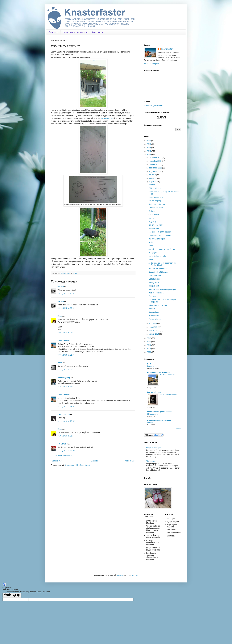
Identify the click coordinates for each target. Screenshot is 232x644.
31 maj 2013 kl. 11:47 (66, 387)
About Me (151, 423)
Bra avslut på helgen (157, 239)
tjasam (120, 575)
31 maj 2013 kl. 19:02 (66, 406)
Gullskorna (153, 211)
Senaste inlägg (57, 461)
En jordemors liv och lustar (159, 373)
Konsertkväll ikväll (156, 208)
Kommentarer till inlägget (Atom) (77, 465)
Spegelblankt (154, 286)
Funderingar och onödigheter (160, 235)
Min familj (98, 32)
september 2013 (156, 168)
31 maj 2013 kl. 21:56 (66, 436)
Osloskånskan (64, 414)
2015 (149, 148)
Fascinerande (154, 229)
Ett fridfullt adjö (154, 279)
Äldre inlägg (130, 461)
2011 (149, 342)
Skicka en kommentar (63, 456)
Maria (60, 363)
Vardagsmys (151, 461)
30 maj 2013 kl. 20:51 (66, 293)
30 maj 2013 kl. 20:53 (66, 308)
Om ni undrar (154, 215)
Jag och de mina (154, 392)
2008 (149, 352)
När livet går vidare (156, 225)
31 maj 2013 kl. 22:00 (66, 451)
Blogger (135, 575)
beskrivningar (107, 118)
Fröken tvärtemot (155, 188)
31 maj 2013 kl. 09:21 (66, 370)
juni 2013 (153, 178)
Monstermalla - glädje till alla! (160, 412)
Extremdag (153, 296)
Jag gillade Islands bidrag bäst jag (162, 249)
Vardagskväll (154, 316)
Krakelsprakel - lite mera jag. (159, 420)
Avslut (151, 242)
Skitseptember (153, 414)
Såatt (151, 246)
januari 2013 (154, 334)
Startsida (53, 32)
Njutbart (152, 185)
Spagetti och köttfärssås (158, 272)
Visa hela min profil (152, 64)
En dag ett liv (154, 283)
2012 (149, 338)
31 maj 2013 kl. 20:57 (66, 421)
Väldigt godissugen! (156, 293)
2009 (149, 349)
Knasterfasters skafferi (75, 32)
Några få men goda (154, 448)
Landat (151, 218)
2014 (149, 151)
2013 (149, 155)
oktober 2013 (154, 164)
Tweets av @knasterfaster (154, 106)
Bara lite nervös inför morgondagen (162, 289)
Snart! (151, 260)
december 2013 (155, 158)
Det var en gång (155, 201)
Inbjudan (152, 309)
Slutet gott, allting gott (157, 204)
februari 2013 (154, 330)
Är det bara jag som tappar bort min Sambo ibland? (163, 264)
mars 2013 (153, 327)
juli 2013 (153, 175)
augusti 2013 (154, 171)
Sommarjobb (154, 312)
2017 (149, 141)
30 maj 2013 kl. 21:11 (66, 333)
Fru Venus (62, 444)
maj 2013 (153, 182)
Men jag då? (153, 253)
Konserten (151, 366)
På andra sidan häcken (158, 305)
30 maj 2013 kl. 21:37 (66, 355)
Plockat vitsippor (155, 319)
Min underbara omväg (157, 256)
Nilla (149, 364)
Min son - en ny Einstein (158, 269)
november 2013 (155, 161)
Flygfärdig (152, 222)
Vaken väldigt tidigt (156, 197)
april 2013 (153, 323)
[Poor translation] (17, 595)
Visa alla (179, 428)
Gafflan (61, 287)
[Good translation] (7, 595)
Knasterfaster (63, 341)
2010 (149, 345)
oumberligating (64, 378)
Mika (60, 316)
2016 (149, 144)
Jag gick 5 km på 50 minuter (160, 232)
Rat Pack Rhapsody (167, 375)
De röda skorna (155, 276)
